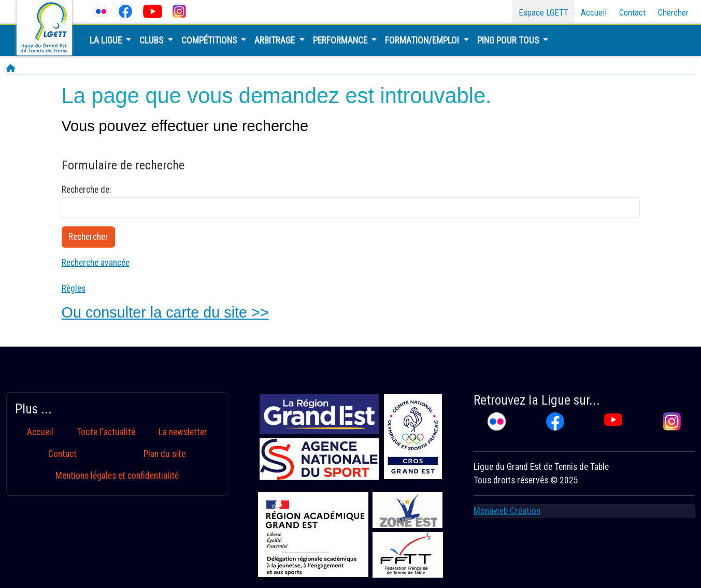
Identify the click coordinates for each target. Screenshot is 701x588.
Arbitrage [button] (276, 40)
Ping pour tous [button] (509, 40)
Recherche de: (86, 190)
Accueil (594, 12)
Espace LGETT (543, 12)
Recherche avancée (96, 263)
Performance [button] (341, 40)
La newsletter (183, 432)
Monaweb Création (507, 511)
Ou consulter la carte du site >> (165, 312)
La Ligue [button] (107, 40)
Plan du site (164, 454)
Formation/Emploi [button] (423, 40)
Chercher (673, 12)
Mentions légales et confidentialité (117, 476)
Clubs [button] (152, 40)
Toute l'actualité (106, 432)
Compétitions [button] (210, 40)
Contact (632, 12)
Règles (74, 289)
